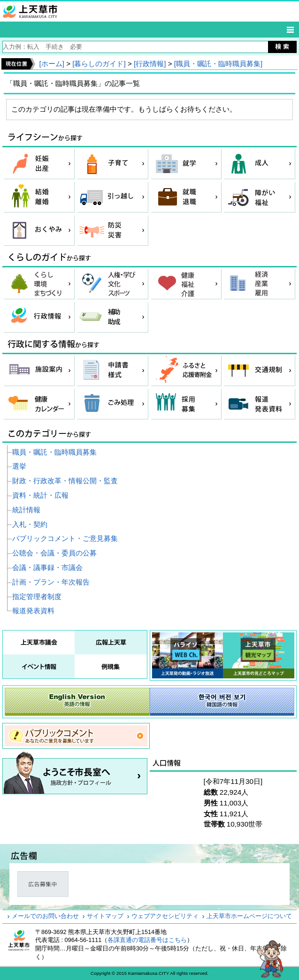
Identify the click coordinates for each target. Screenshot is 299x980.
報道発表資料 (33, 611)
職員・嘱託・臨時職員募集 (54, 452)
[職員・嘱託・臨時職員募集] (218, 64)
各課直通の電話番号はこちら (147, 940)
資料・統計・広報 (40, 495)
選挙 (19, 466)
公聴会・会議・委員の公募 (54, 553)
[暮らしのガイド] (99, 64)
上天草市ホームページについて (249, 916)
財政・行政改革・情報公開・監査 (65, 481)
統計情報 (26, 510)
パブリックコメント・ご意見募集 (65, 538)
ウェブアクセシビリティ (165, 916)
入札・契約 (30, 524)
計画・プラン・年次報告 (51, 582)
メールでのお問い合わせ (45, 916)
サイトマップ (105, 916)
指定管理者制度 (37, 596)
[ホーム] (51, 64)
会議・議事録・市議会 (47, 567)
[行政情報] (150, 64)
